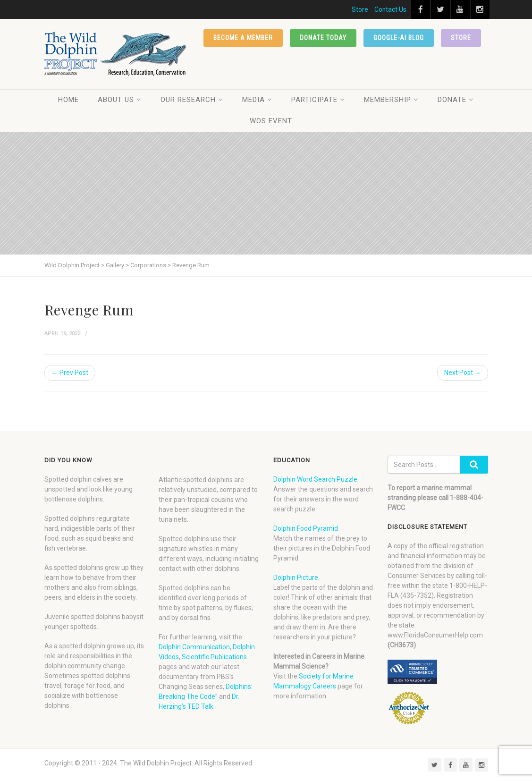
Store (360, 9)
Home (68, 100)
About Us (120, 100)
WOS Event (271, 121)
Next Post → (463, 373)
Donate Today (323, 38)
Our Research (192, 100)
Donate (456, 100)
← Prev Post (70, 373)
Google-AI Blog (399, 38)
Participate (318, 100)
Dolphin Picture (296, 577)
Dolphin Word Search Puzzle (315, 479)
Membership (391, 100)
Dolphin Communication (194, 647)
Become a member (243, 38)
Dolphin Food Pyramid (306, 528)
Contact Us (390, 9)
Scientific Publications (214, 657)
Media (257, 100)
